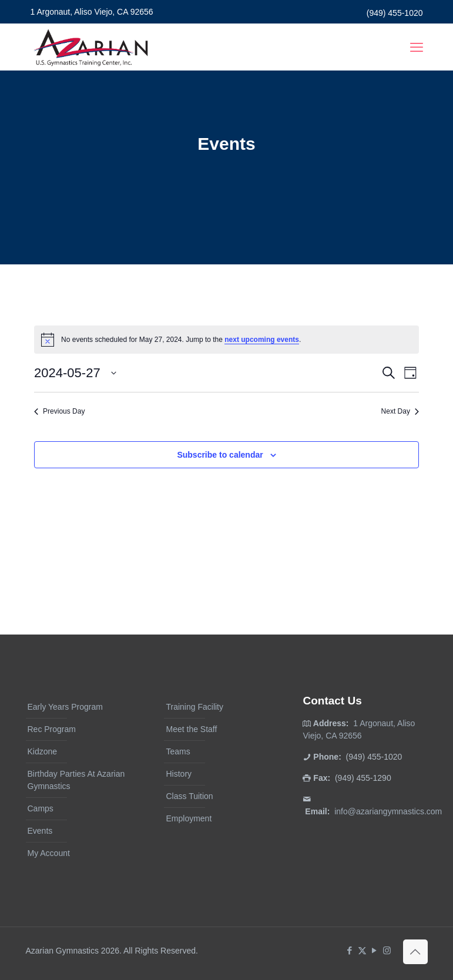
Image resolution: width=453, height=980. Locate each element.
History (179, 774)
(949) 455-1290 (363, 778)
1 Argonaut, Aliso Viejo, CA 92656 (92, 12)
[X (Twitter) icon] (362, 950)
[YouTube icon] (375, 950)
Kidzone (43, 751)
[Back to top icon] (415, 952)
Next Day (400, 411)
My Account (49, 853)
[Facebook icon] (350, 950)
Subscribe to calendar (220, 455)
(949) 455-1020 (395, 13)
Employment (189, 818)
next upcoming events (262, 340)
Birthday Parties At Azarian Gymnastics (76, 780)
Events (40, 831)
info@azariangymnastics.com (388, 811)
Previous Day (59, 411)
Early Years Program (65, 707)
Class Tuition (189, 796)
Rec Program (52, 729)
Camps (41, 808)
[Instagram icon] (387, 950)
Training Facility (194, 707)
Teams (178, 751)
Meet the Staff (191, 729)
